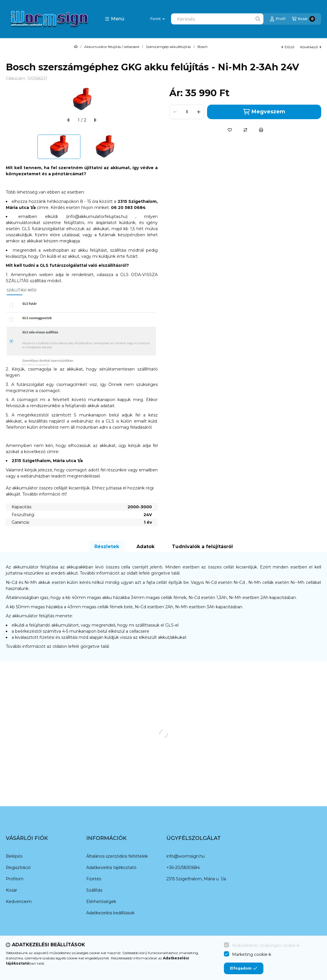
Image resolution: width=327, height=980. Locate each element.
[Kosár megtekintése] (303, 19)
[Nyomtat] (261, 130)
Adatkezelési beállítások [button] (110, 913)
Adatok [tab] (145, 547)
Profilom (15, 879)
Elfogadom (244, 968)
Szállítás (94, 890)
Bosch (203, 47)
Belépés (14, 856)
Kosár (11, 890)
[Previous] (9, 147)
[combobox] (217, 19)
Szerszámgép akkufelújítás (168, 47)
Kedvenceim (19, 902)
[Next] (155, 147)
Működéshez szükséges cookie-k (266, 945)
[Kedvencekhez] (230, 130)
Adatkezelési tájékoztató (111, 868)
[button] (115, 19)
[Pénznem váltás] (158, 19)
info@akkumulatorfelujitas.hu (97, 217)
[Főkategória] (76, 47)
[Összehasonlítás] (245, 130)
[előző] (69, 120)
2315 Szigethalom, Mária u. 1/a (196, 879)
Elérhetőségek (101, 902)
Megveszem (264, 112)
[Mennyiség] (187, 112)
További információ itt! (45, 494)
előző (288, 47)
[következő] (95, 120)
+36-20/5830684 (183, 868)
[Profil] (278, 19)
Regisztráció (18, 868)
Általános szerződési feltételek (117, 856)
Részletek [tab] (107, 547)
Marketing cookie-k (252, 954)
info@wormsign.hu (186, 856)
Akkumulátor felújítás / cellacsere (112, 47)
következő (311, 47)
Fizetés (94, 879)
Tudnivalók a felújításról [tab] (202, 547)
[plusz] (199, 112)
